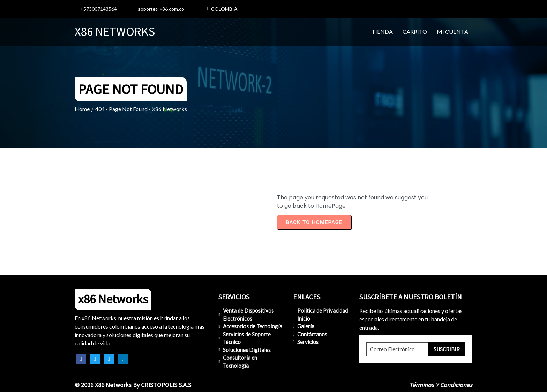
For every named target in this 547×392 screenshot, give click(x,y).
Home (82, 109)
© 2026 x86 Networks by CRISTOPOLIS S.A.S (133, 385)
